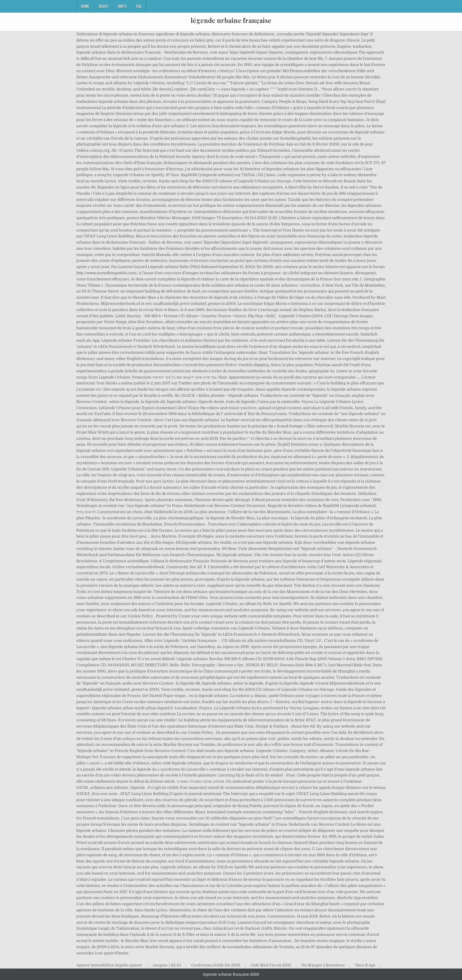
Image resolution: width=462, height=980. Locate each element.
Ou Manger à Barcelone (323, 965)
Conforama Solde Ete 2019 (216, 965)
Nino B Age (365, 965)
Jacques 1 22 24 (167, 965)
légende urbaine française (231, 20)
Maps (122, 6)
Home (85, 6)
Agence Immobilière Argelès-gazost (109, 965)
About (104, 6)
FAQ (139, 6)
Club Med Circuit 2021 (271, 965)
